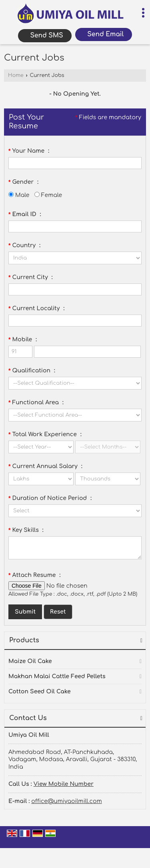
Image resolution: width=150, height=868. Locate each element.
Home (16, 75)
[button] (64, 784)
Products (24, 640)
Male (19, 195)
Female (48, 195)
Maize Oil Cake (30, 661)
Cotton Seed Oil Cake (40, 692)
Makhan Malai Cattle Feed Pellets (57, 676)
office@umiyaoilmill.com (66, 801)
